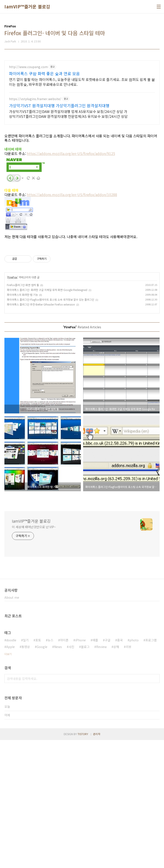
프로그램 (151, 768)
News (58, 775)
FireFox (12, 405)
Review (101, 775)
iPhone (80, 768)
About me (12, 725)
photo (134, 768)
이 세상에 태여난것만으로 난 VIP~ (34, 655)
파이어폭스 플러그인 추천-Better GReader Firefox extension (41, 432)
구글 (108, 768)
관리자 (97, 862)
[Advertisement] (82, 91)
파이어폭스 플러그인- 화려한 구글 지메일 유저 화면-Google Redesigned (47, 418)
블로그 (85, 775)
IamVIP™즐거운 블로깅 (27, 7)
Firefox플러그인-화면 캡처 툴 (23, 413)
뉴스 (50, 768)
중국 (120, 768)
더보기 (8, 782)
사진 (71, 775)
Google (42, 775)
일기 (26, 768)
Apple (10, 775)
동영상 (26, 775)
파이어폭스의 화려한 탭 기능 (22, 423)
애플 (95, 768)
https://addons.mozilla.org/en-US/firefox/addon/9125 (71, 220)
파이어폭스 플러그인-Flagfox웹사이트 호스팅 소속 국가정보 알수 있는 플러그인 (50, 427)
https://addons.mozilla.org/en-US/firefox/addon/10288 (72, 261)
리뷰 (129, 775)
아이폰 (64, 768)
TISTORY (83, 862)
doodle (11, 768)
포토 (38, 768)
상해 (116, 775)
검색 (155, 807)
